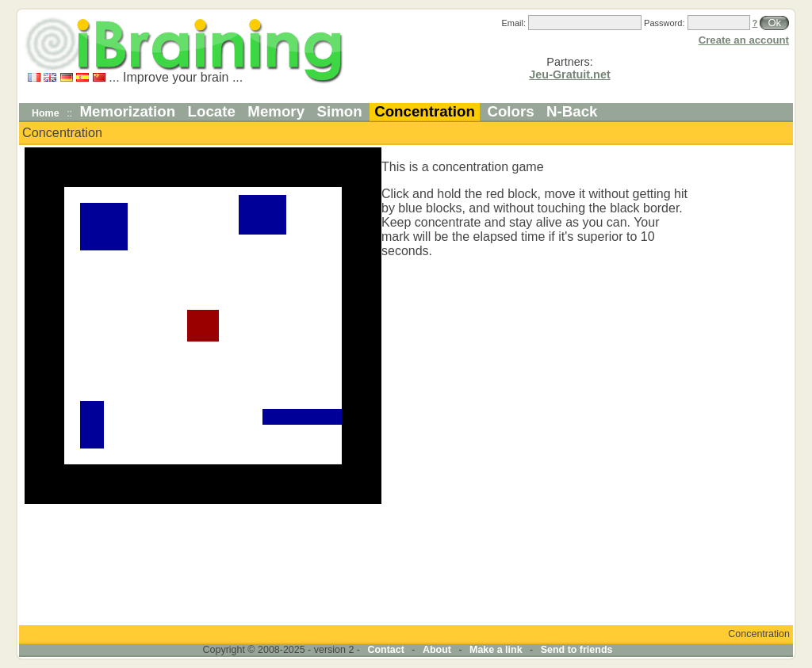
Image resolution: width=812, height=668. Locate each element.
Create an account (744, 40)
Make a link (496, 650)
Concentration (425, 111)
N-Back (572, 111)
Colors (510, 111)
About (437, 650)
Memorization (128, 111)
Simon (340, 111)
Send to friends (577, 650)
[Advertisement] (743, 385)
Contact (385, 650)
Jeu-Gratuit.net (569, 74)
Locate (212, 111)
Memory (276, 111)
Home (46, 113)
